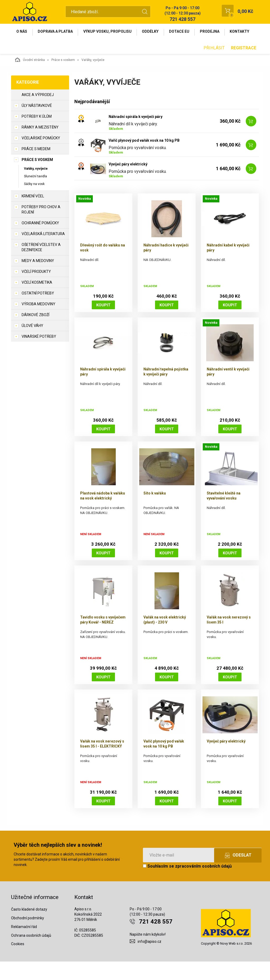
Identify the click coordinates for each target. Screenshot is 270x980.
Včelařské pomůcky (41, 156)
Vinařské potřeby (39, 355)
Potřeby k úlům (37, 135)
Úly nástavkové (37, 124)
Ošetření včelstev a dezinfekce (41, 265)
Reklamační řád (24, 945)
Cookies (18, 962)
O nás (23, 32)
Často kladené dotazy (29, 927)
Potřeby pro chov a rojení (41, 228)
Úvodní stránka (30, 78)
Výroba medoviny (38, 322)
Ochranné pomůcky (40, 241)
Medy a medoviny (38, 279)
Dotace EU (185, 32)
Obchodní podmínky (28, 936)
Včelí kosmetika (37, 301)
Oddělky (155, 32)
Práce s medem (36, 167)
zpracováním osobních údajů (203, 884)
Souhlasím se (187, 884)
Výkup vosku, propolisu (111, 32)
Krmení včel (33, 214)
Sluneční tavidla (35, 194)
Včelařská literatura (43, 252)
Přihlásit (214, 66)
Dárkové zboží (35, 333)
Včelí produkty (36, 290)
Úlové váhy (32, 344)
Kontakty (27, 49)
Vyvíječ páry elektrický (128, 182)
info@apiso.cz (150, 960)
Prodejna (217, 32)
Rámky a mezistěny (40, 145)
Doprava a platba (57, 32)
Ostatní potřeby (38, 311)
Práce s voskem (63, 78)
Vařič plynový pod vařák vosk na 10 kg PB (144, 159)
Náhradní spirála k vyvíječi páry (136, 135)
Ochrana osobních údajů (31, 954)
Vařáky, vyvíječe (36, 187)
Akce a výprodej (38, 113)
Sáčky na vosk (34, 202)
